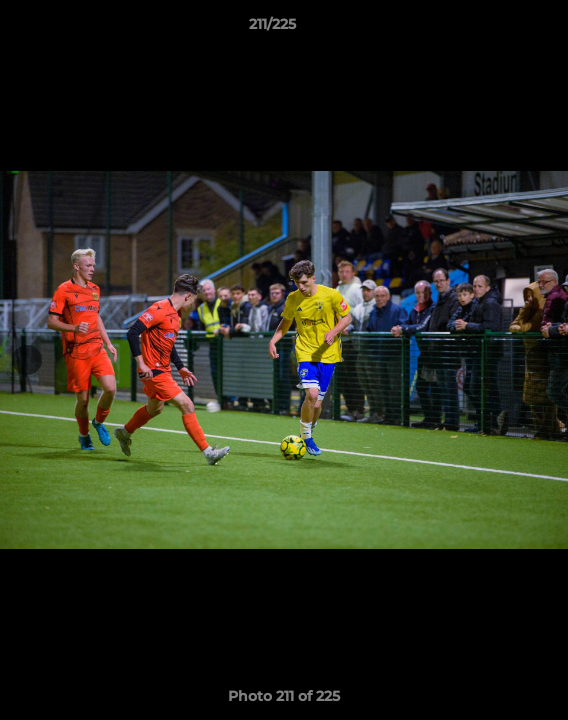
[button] (496, 29)
